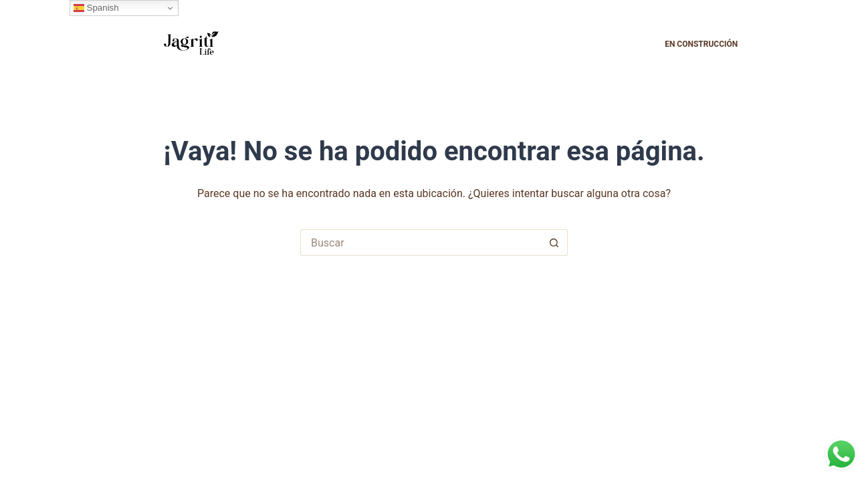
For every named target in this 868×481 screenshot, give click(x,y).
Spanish (96, 8)
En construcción (701, 44)
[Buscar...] (421, 243)
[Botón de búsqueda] (554, 243)
